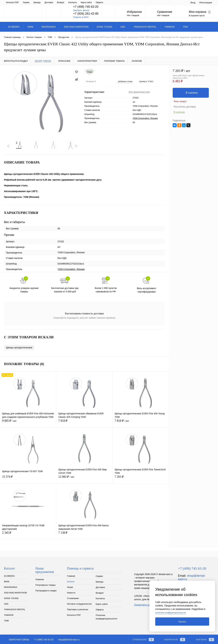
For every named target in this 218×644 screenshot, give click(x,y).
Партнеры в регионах (101, 2)
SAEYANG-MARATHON (15, 595)
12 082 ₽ (84, 480)
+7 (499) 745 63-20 (44, 640)
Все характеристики (139, 92)
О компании (55, 2)
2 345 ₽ (28, 536)
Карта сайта (102, 606)
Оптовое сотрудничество (76, 2)
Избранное (134, 12)
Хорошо (182, 622)
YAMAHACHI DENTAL (15, 611)
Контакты (100, 600)
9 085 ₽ (28, 424)
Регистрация (206, 3)
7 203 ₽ (141, 480)
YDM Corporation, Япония (145, 118)
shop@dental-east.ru (69, 640)
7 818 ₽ (84, 424)
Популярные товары (46, 587)
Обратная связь (17, 640)
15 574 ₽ (28, 480)
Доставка (100, 589)
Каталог (21, 2)
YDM (6, 622)
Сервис (99, 578)
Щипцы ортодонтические (19, 349)
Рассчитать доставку (185, 107)
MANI (7, 583)
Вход (193, 3)
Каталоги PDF (74, 617)
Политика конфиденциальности (107, 619)
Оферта (100, 611)
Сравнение (165, 12)
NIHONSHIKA (11, 589)
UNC (6, 606)
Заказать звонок (81, 10)
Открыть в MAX (81, 17)
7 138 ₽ (84, 536)
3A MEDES (9, 578)
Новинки (40, 581)
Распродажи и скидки (46, 592)
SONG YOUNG (11, 600)
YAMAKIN (9, 617)
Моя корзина (200, 12)
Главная (10, 2)
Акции (31, 2)
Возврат (100, 595)
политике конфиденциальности (171, 613)
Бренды (100, 584)
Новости (42, 2)
